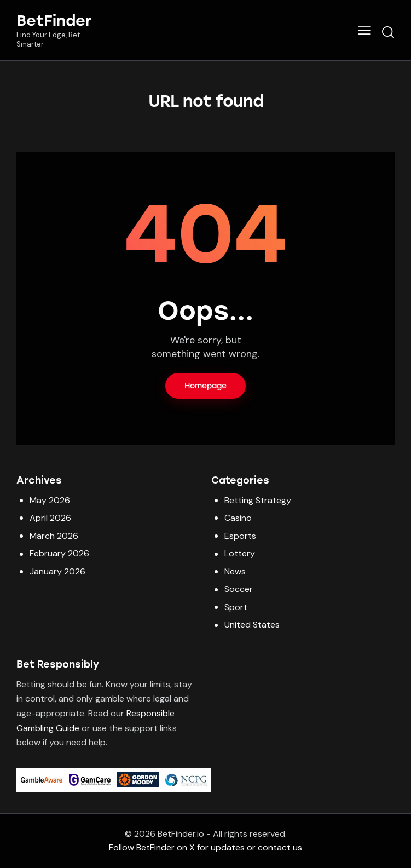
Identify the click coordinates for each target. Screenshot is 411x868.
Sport (236, 607)
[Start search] (388, 32)
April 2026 (50, 518)
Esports (240, 536)
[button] (364, 30)
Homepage (206, 386)
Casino (238, 518)
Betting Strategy (258, 500)
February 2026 (59, 553)
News (235, 571)
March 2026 (54, 536)
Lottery (240, 553)
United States (252, 625)
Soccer (239, 589)
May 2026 (50, 500)
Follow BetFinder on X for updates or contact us (206, 847)
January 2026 (57, 571)
